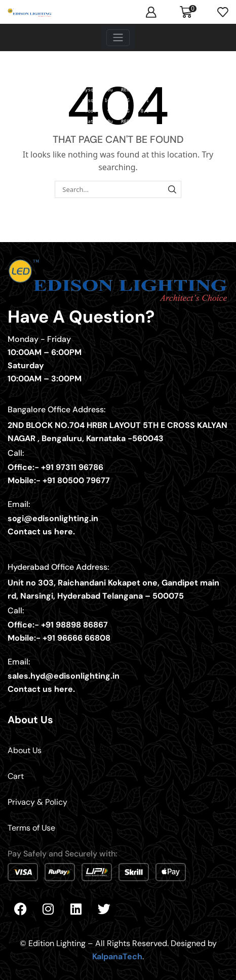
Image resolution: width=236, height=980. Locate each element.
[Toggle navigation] (118, 38)
